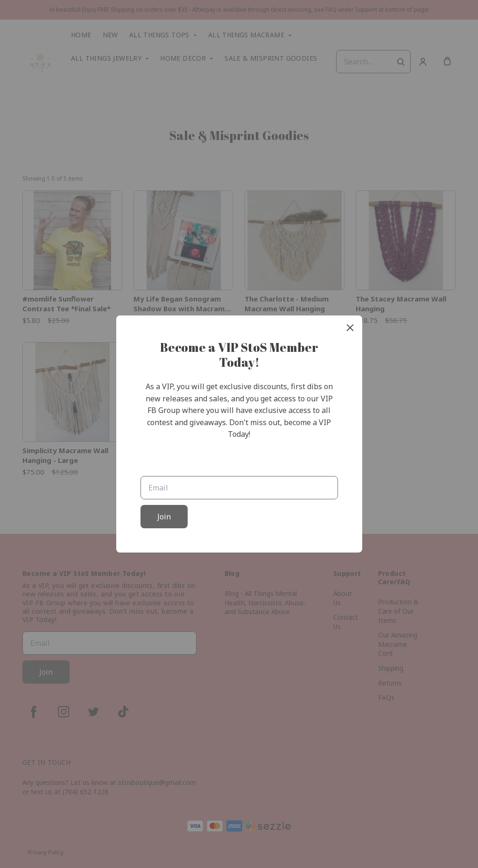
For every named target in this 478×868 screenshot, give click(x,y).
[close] (350, 328)
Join (164, 517)
